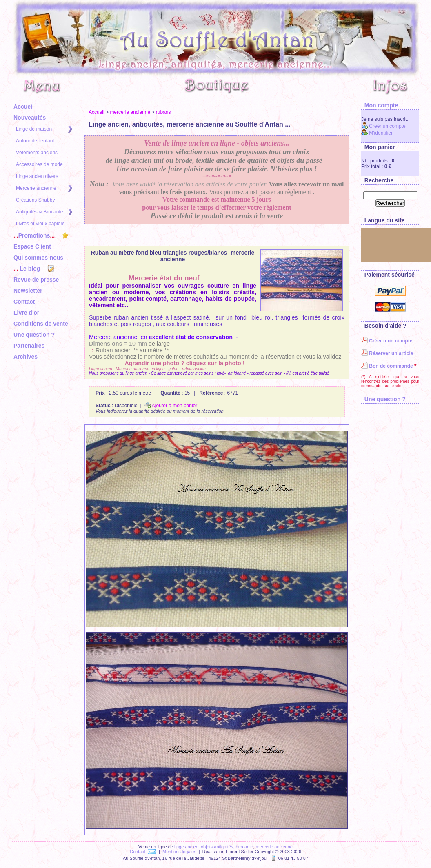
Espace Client (32, 246)
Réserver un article (387, 353)
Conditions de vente (41, 324)
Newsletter (28, 291)
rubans (163, 112)
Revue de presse (36, 280)
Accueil (24, 107)
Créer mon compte (387, 341)
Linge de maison (44, 129)
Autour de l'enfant (35, 141)
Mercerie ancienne (44, 188)
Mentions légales (179, 852)
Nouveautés (30, 118)
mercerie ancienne (130, 112)
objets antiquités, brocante (227, 847)
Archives (26, 357)
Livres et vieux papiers (40, 224)
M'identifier (377, 133)
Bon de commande (387, 366)
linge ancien (186, 847)
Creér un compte (383, 126)
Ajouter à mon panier (171, 406)
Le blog (34, 269)
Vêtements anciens (37, 153)
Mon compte (380, 105)
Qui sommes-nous (38, 258)
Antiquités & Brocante (44, 212)
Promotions (41, 235)
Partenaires (29, 346)
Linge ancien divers (37, 176)
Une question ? (34, 335)
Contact (24, 302)
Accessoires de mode (39, 164)
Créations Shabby (35, 200)
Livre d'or (26, 313)
